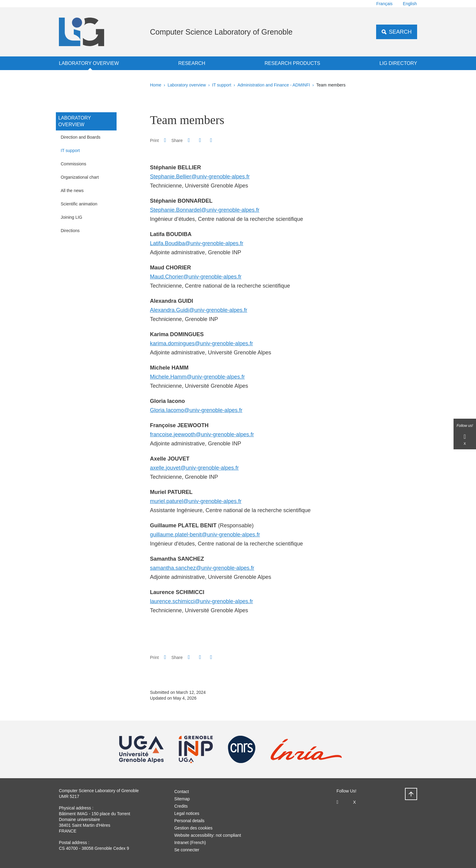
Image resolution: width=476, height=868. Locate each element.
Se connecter (187, 850)
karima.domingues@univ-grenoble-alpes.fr (201, 343)
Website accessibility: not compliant (208, 835)
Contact (182, 792)
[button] (189, 140)
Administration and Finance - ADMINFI (274, 85)
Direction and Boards (81, 137)
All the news (72, 191)
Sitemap (182, 799)
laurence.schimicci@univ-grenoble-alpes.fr (201, 601)
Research (192, 63)
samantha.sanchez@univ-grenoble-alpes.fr (202, 568)
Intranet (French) (190, 843)
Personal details (189, 821)
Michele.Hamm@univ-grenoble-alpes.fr (197, 377)
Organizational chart (80, 177)
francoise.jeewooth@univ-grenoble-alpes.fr (202, 434)
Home (156, 85)
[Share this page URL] (211, 140)
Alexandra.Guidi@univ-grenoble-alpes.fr (199, 310)
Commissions (73, 164)
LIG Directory (398, 63)
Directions (70, 231)
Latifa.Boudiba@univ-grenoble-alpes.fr (197, 243)
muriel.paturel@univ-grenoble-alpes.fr (196, 501)
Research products (292, 63)
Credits (181, 806)
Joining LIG (71, 217)
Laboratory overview (89, 63)
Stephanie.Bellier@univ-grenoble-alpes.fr (200, 177)
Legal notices (187, 813)
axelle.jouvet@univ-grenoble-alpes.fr (194, 468)
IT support (222, 85)
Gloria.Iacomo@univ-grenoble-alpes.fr (196, 410)
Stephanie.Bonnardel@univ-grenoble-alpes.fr (205, 210)
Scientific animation (79, 204)
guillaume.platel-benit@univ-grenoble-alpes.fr (205, 535)
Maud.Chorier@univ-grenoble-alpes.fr (196, 277)
